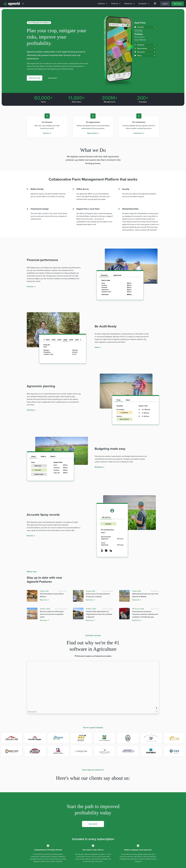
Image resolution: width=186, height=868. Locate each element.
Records (31, 536)
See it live (178, 4)
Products (116, 4)
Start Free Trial (35, 78)
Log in (165, 4)
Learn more (53, 78)
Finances (31, 287)
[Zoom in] (157, 708)
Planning (31, 410)
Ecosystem (144, 4)
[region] (93, 687)
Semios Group (68, 69)
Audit (98, 347)
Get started (93, 824)
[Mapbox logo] (32, 712)
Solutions (103, 4)
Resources (129, 4)
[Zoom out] (157, 711)
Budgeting (99, 467)
